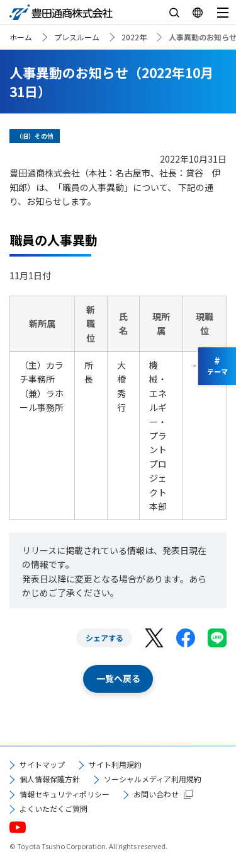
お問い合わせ (156, 794)
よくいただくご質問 (53, 808)
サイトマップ (42, 764)
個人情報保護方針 (50, 779)
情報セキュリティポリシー (65, 794)
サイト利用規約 (115, 764)
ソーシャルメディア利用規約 (153, 779)
